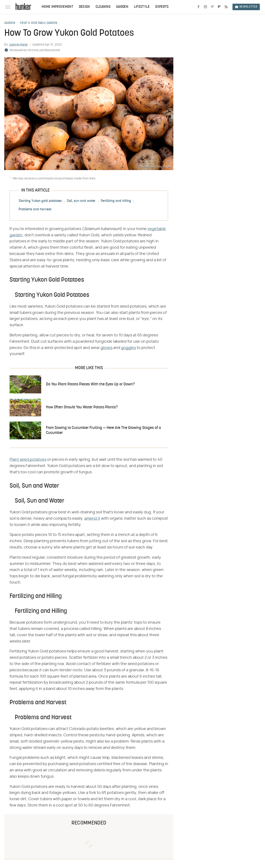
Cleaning (103, 7)
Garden (122, 7)
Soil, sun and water (81, 201)
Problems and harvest (35, 209)
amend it (92, 519)
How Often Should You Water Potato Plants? (82, 407)
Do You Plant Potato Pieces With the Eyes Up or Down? (90, 384)
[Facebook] (198, 7)
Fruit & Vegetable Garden (39, 23)
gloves (106, 348)
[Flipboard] (219, 7)
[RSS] (226, 7)
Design (84, 7)
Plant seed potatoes (28, 460)
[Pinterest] (212, 7)
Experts (162, 7)
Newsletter (246, 7)
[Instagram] (205, 7)
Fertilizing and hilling (116, 201)
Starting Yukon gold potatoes (40, 201)
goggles (128, 348)
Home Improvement (57, 7)
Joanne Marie (18, 45)
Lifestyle (142, 7)
